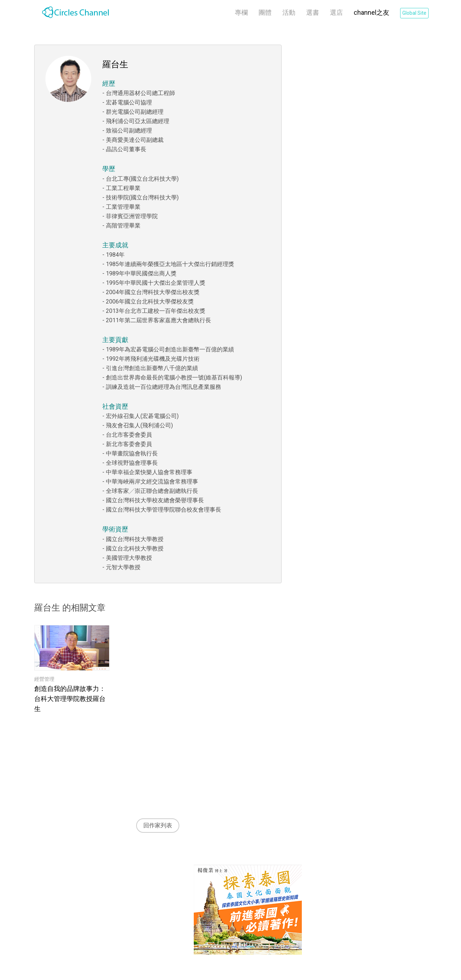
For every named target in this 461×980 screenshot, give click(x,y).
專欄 (241, 12)
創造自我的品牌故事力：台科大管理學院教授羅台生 (70, 699)
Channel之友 (97, 896)
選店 (336, 12)
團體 (265, 12)
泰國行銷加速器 (163, 896)
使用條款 (231, 885)
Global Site (414, 13)
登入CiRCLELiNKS (380, 893)
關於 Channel (98, 885)
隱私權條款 (234, 896)
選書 (313, 12)
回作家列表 (158, 825)
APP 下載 (155, 937)
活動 (289, 12)
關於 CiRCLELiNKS (167, 885)
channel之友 (372, 12)
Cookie (228, 906)
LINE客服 (155, 927)
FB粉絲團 (155, 916)
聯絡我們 (155, 906)
